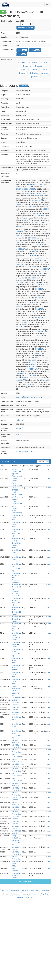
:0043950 (32, 313)
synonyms (33, 77)
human (49, 469)
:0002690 (40, 196)
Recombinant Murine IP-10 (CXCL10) (16, 644)
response (27, 66)
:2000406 (39, 353)
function (22, 73)
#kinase (20, 897)
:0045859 (26, 322)
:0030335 (39, 289)
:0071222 (39, 349)
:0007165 (39, 222)
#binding (25, 890)
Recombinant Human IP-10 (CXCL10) (16, 619)
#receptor (7, 894)
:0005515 (20, 205)
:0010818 (32, 278)
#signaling (44, 894)
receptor (23, 70)
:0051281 (39, 336)
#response (35, 890)
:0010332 (39, 273)
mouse (48, 624)
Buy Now (25, 28)
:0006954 (42, 216)
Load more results (25, 881)
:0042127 (39, 309)
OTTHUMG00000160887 (26, 451)
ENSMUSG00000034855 (34, 193)
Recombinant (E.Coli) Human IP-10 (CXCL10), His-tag (16, 543)
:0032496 (39, 298)
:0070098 (45, 345)
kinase (44, 73)
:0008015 (39, 245)
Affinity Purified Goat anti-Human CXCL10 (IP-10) (16, 691)
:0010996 (20, 282)
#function (34, 894)
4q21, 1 (20, 420)
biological (33, 62)
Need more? (24, 86)
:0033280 (32, 302)
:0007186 (20, 231)
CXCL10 (20, 397)
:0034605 (20, 307)
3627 (19, 435)
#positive (16, 894)
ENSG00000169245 (36, 185)
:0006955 (26, 220)
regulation (39, 66)
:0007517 (32, 238)
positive (34, 70)
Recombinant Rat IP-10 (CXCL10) (16, 668)
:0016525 (42, 285)
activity (44, 70)
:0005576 (32, 207)
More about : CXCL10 (33, 397)
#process (5, 890)
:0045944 (20, 327)
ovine (48, 649)
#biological (15, 890)
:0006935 (34, 213)
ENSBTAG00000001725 (25, 189)
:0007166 (23, 227)
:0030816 (32, 293)
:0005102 (39, 200)
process (22, 62)
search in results (43, 462)
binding (45, 62)
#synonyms (30, 897)
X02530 (20, 428)
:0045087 (39, 318)
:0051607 (26, 342)
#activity (25, 894)
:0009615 (32, 267)
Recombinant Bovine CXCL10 (16, 518)
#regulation (45, 890)
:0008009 (20, 242)
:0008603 (32, 256)
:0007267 (20, 236)
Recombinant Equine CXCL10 (16, 552)
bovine (48, 515)
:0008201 (20, 249)
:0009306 (39, 260)
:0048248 (42, 331)
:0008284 (32, 251)
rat (47, 665)
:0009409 (20, 265)
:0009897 (45, 269)
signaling (34, 73)
